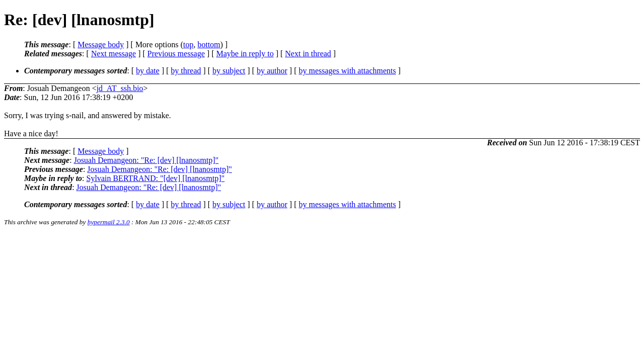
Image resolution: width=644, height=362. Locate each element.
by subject (229, 71)
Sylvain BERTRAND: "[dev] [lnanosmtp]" (156, 178)
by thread (186, 71)
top (188, 44)
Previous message (176, 54)
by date (148, 71)
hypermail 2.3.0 (109, 222)
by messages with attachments (347, 71)
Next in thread (308, 54)
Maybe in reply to (245, 54)
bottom (209, 44)
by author (272, 71)
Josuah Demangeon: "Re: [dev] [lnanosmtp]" (146, 160)
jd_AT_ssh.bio (120, 88)
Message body (101, 44)
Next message (113, 54)
